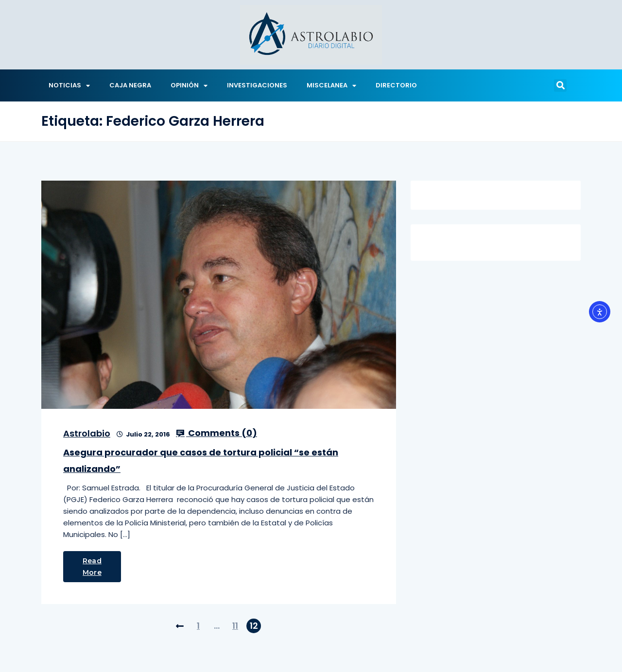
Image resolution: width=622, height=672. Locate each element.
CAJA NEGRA (130, 85)
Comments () (216, 433)
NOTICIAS (69, 86)
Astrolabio (87, 433)
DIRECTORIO (396, 85)
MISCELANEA (331, 86)
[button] (560, 85)
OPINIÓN (189, 86)
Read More (92, 567)
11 (235, 626)
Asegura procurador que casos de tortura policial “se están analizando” (201, 461)
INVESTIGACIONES (257, 85)
